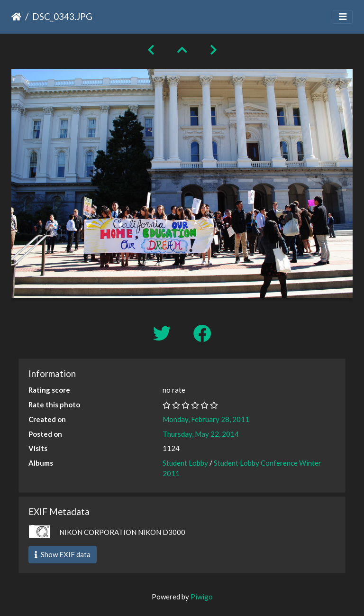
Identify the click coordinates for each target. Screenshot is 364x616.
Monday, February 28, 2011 (206, 419)
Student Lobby (185, 463)
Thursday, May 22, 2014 (201, 434)
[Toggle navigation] (343, 17)
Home (16, 17)
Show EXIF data (63, 554)
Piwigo (202, 597)
